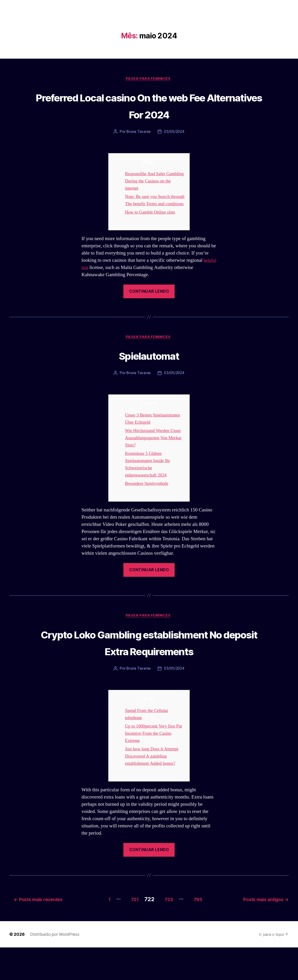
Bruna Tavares (138, 133)
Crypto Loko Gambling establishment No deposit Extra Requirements (149, 667)
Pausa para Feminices (149, 79)
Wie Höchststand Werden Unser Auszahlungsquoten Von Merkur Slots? (151, 454)
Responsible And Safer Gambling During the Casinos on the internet (154, 182)
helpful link (93, 276)
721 (128, 932)
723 (166, 932)
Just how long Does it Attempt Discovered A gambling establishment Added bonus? (155, 790)
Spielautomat (149, 364)
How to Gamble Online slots (153, 220)
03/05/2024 (174, 133)
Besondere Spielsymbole (149, 500)
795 (200, 932)
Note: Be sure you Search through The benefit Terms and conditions (151, 205)
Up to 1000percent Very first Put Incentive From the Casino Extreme (155, 767)
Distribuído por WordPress (55, 967)
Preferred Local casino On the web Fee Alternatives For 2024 (149, 106)
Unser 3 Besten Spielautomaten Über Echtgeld (146, 431)
